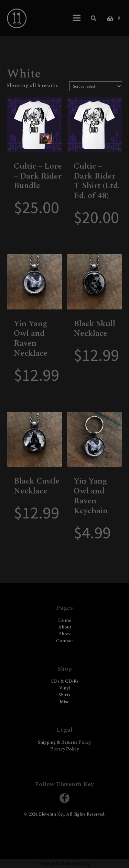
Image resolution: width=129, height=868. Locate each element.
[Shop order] (96, 86)
